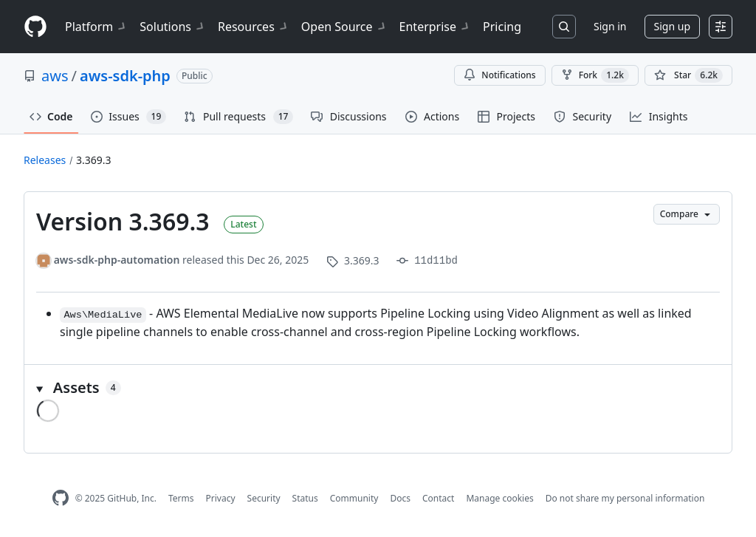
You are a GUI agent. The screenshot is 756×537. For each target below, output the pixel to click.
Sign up (672, 26)
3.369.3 (94, 160)
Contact (438, 498)
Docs (400, 498)
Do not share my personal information (625, 498)
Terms (181, 498)
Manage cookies (499, 498)
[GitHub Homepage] (61, 498)
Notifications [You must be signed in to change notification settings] (499, 75)
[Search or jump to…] (564, 27)
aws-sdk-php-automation (117, 260)
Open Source (344, 27)
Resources (254, 27)
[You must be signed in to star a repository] (688, 75)
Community (354, 498)
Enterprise (435, 27)
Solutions (173, 27)
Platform (96, 27)
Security (264, 498)
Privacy (221, 498)
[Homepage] (35, 27)
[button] (378, 388)
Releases (45, 160)
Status (305, 498)
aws (55, 76)
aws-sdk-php (125, 76)
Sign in (610, 26)
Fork (595, 75)
